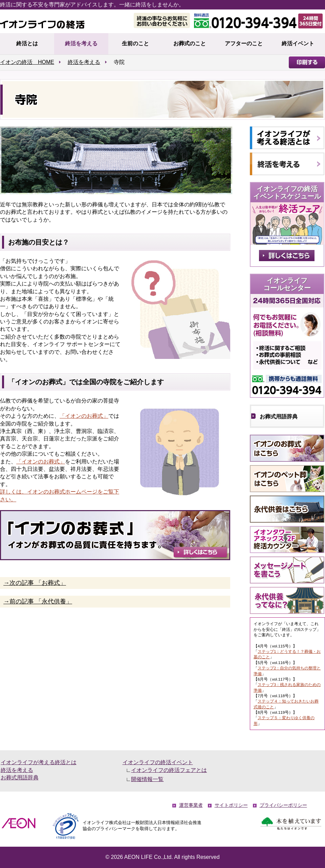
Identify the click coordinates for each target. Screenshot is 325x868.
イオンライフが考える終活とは (39, 762)
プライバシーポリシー (283, 805)
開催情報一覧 (147, 779)
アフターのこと (244, 43)
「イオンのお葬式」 (84, 416)
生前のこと (135, 43)
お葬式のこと (190, 43)
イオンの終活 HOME (27, 62)
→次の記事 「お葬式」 (35, 583)
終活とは (27, 43)
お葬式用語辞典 (279, 417)
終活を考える (81, 43)
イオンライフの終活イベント (158, 762)
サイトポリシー (231, 805)
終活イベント (298, 43)
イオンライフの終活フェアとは (169, 770)
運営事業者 (191, 805)
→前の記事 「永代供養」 (38, 601)
